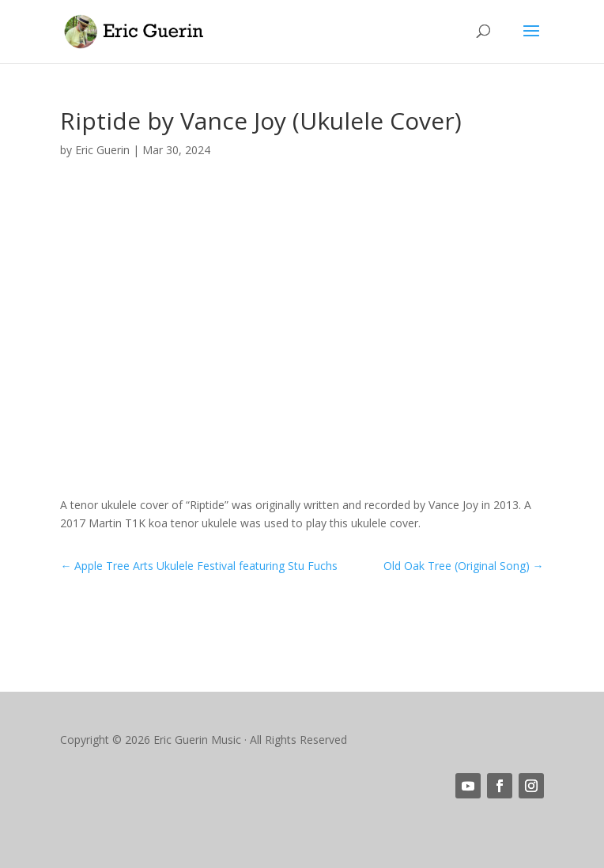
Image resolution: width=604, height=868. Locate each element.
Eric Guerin (102, 150)
